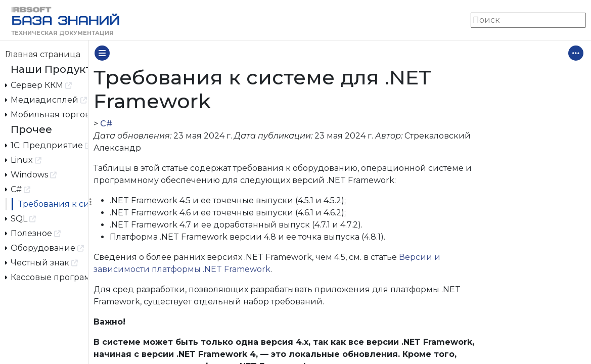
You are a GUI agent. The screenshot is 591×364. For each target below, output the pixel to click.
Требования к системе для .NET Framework (53, 204)
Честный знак (42, 262)
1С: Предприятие (47, 145)
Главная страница (43, 54)
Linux (24, 160)
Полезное (33, 233)
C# (18, 189)
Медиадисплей (46, 99)
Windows (31, 174)
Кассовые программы (47, 277)
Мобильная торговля (47, 114)
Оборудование (45, 247)
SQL (21, 218)
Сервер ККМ (39, 85)
